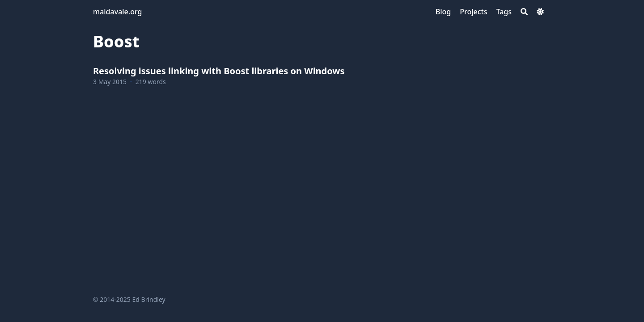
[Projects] (473, 12)
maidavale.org (117, 12)
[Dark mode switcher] (540, 12)
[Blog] (443, 12)
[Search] (524, 12)
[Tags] (504, 12)
